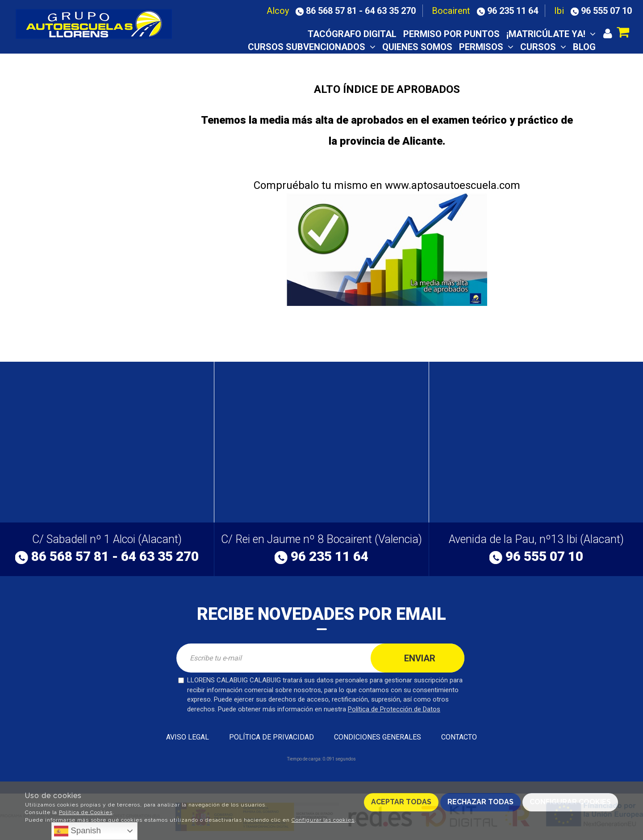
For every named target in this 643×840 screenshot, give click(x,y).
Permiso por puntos (451, 34)
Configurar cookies (570, 802)
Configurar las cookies (323, 820)
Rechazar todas (480, 802)
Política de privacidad (271, 737)
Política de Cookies (86, 812)
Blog (584, 47)
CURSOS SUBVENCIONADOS (312, 47)
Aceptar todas (401, 802)
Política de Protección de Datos (394, 709)
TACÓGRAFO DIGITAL (352, 34)
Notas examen (507, 59)
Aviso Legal (188, 737)
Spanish (77, 831)
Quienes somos (417, 47)
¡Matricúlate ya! (551, 34)
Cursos (543, 47)
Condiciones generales (378, 737)
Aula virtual (435, 59)
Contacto (571, 59)
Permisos (486, 47)
